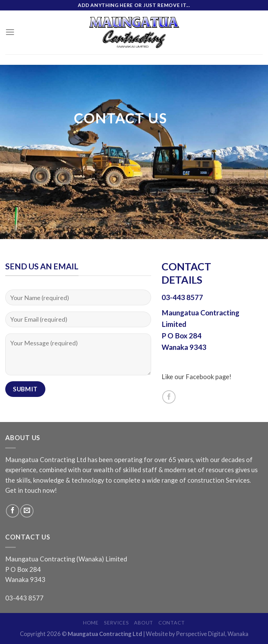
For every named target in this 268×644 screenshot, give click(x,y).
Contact (172, 623)
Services (117, 623)
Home (91, 623)
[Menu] (10, 32)
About (144, 623)
